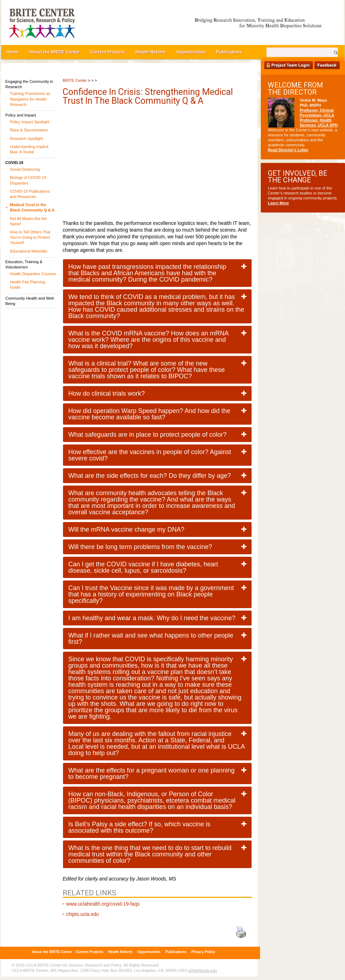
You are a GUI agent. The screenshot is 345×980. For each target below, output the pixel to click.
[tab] (157, 273)
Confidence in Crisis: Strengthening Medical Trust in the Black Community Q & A (148, 96)
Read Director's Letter (288, 150)
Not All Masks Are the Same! (28, 221)
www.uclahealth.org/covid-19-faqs (103, 904)
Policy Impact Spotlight (30, 122)
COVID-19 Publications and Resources (30, 194)
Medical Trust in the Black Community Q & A (32, 207)
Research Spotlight (26, 138)
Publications (229, 52)
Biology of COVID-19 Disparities (28, 180)
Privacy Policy (203, 952)
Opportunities (191, 52)
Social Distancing (25, 169)
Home (13, 52)
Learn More (278, 203)
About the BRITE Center (54, 52)
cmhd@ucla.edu (202, 970)
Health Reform (151, 52)
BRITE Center (75, 80)
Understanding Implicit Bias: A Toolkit (29, 149)
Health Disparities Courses (33, 274)
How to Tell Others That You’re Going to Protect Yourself (30, 237)
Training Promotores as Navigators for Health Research (30, 99)
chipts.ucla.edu (83, 914)
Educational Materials (28, 251)
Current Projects (108, 52)
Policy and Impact (21, 115)
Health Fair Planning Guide (28, 285)
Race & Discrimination (29, 130)
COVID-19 (14, 163)
